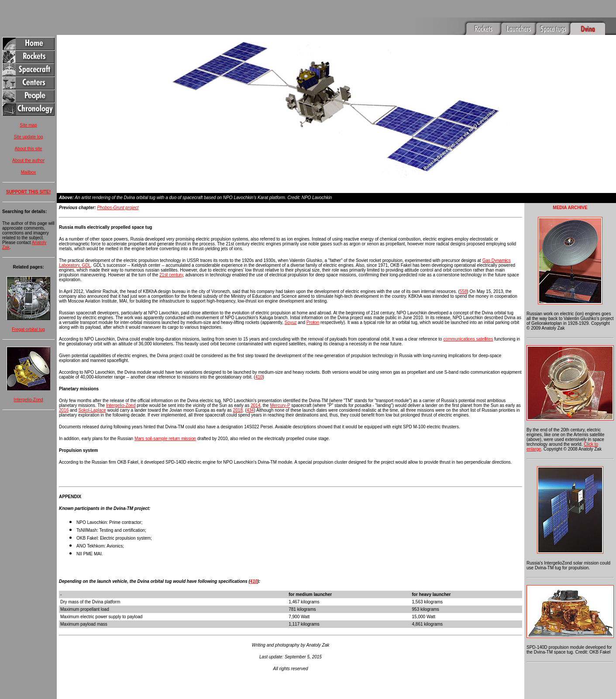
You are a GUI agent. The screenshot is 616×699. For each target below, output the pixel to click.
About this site (29, 149)
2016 (64, 398)
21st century (171, 262)
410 (259, 364)
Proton (313, 310)
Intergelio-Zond (28, 400)
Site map (28, 125)
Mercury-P (280, 393)
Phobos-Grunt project (118, 195)
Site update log (29, 137)
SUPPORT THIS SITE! (28, 192)
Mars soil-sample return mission (165, 426)
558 (463, 279)
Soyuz (291, 310)
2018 (238, 398)
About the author (28, 160)
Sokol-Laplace (92, 398)
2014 (255, 393)
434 (250, 398)
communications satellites (468, 326)
